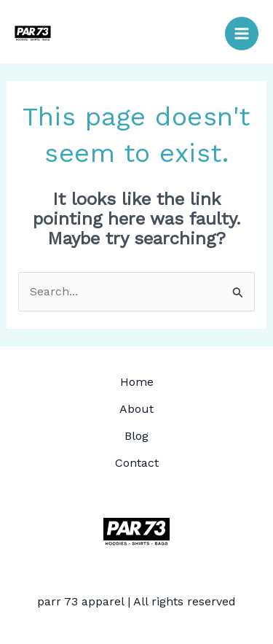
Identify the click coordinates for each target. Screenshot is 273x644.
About (136, 409)
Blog (136, 436)
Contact (137, 463)
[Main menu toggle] (242, 34)
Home (137, 382)
